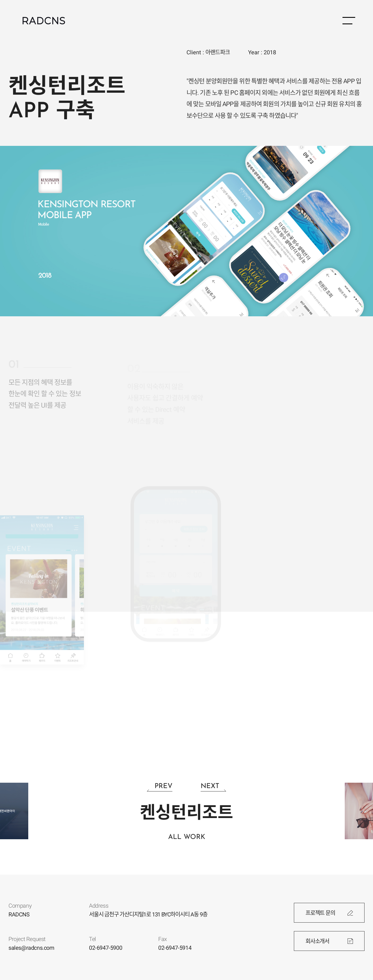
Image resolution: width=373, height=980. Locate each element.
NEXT (210, 786)
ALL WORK (187, 837)
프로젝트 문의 (320, 913)
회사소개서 (317, 941)
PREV (163, 786)
